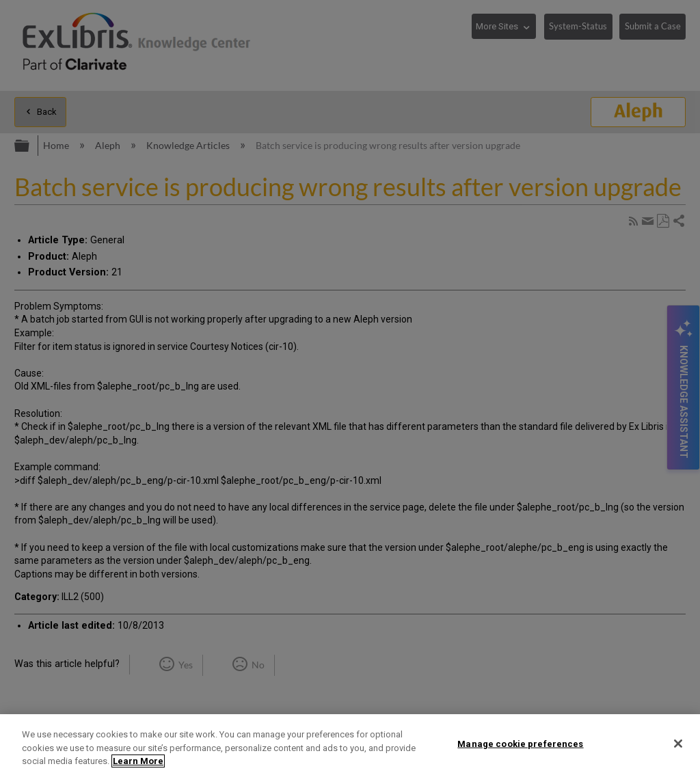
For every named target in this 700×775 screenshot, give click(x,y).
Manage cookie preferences (520, 743)
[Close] (678, 744)
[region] (350, 745)
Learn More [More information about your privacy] (138, 761)
